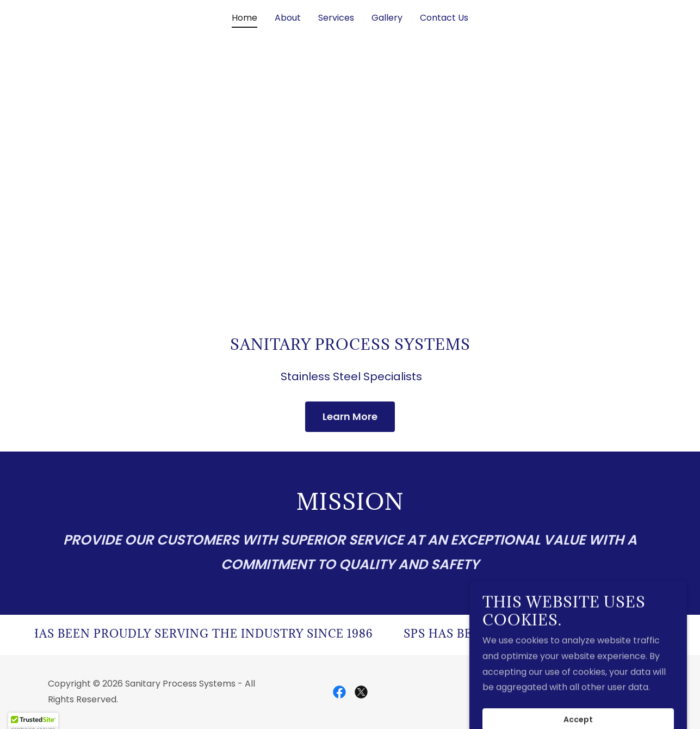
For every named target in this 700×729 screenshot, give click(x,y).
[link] (339, 692)
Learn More (350, 416)
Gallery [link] (387, 18)
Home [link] (244, 18)
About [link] (288, 18)
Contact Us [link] (444, 18)
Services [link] (336, 18)
